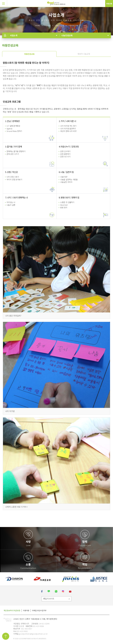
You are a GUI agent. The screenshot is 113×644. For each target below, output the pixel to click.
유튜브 (70, 591)
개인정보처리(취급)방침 (12, 610)
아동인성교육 (29, 54)
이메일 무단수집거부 (39, 610)
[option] (14, 579)
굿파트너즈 (8, 620)
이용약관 (26, 610)
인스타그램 (63, 591)
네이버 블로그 (49, 591)
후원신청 (109, 4)
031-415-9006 (38, 626)
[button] (3, 4)
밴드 (56, 591)
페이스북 (42, 591)
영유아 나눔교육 (84, 54)
